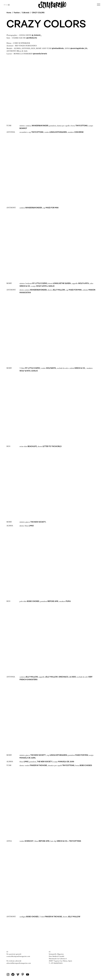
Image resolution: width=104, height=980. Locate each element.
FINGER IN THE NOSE (38, 765)
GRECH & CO (25, 286)
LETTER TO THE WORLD (52, 446)
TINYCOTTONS (82, 126)
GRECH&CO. (64, 677)
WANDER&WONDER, (39, 290)
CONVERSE (79, 132)
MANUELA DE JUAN (66, 762)
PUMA (68, 601)
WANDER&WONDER (40, 126)
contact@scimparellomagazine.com (18, 956)
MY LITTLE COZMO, (40, 283)
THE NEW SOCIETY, (38, 522)
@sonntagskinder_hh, (79, 48)
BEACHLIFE (32, 446)
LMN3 (31, 526)
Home (9, 13)
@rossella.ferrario (40, 54)
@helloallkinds (58, 48)
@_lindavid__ (37, 35)
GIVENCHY (29, 841)
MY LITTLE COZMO (33, 368)
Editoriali (26, 13)
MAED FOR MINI (52, 208)
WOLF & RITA (84, 283)
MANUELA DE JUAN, (28, 758)
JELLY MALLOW (59, 290)
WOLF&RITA (51, 368)
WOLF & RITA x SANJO (45, 286)
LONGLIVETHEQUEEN (58, 132)
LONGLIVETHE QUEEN (62, 283)
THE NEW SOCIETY (38, 755)
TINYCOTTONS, (69, 765)
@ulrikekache (32, 38)
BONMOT (23, 128)
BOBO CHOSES (33, 601)
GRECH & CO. (80, 368)
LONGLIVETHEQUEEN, (59, 755)
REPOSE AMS (53, 601)
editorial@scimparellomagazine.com (19, 963)
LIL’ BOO (73, 677)
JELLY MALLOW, (32, 677)
